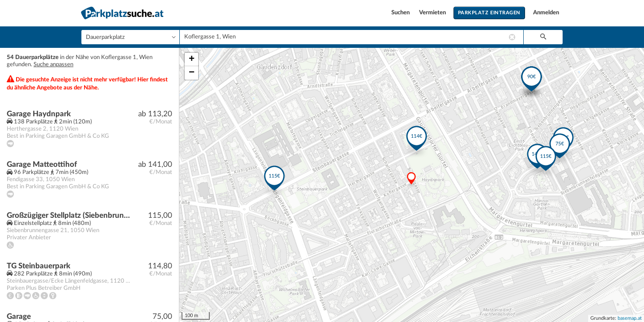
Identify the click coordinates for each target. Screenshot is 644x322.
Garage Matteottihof (42, 164)
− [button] (192, 73)
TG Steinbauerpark (38, 266)
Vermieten (433, 13)
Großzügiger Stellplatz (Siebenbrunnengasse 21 (70, 215)
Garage (19, 316)
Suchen (401, 13)
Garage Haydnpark (39, 114)
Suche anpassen (53, 65)
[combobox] (352, 37)
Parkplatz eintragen (489, 13)
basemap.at (630, 318)
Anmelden (546, 13)
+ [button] (192, 59)
